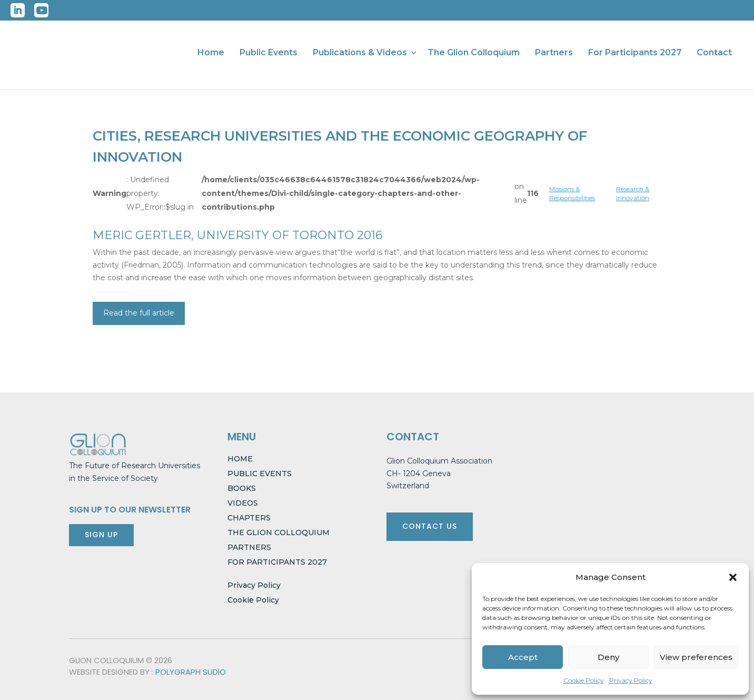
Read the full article (139, 313)
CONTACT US (430, 526)
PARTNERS (249, 547)
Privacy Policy (631, 680)
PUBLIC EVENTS (260, 474)
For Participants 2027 (635, 53)
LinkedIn (18, 10)
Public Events (269, 53)
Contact (714, 53)
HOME (240, 459)
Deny (608, 657)
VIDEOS (243, 503)
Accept (523, 657)
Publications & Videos (360, 53)
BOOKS (242, 488)
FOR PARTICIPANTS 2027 (277, 562)
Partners (554, 53)
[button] (733, 577)
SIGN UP (101, 535)
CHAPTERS (249, 518)
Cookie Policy (584, 680)
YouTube (41, 10)
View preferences (696, 657)
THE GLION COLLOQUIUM (279, 533)
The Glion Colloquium (474, 53)
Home (211, 53)
